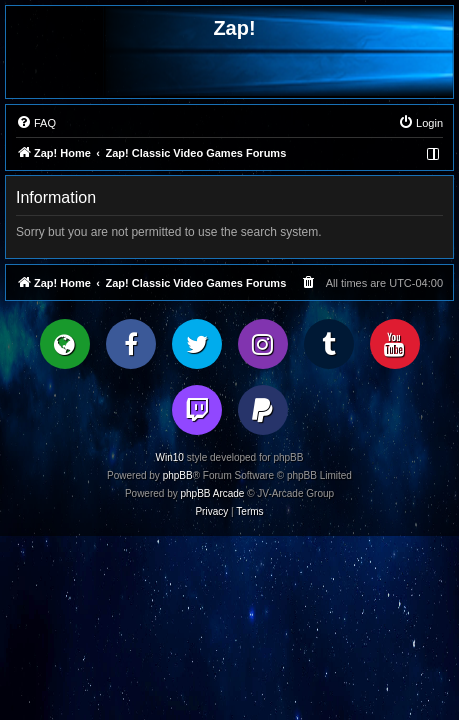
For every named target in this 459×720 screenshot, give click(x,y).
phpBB (178, 475)
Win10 (170, 457)
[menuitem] (36, 123)
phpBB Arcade (213, 493)
